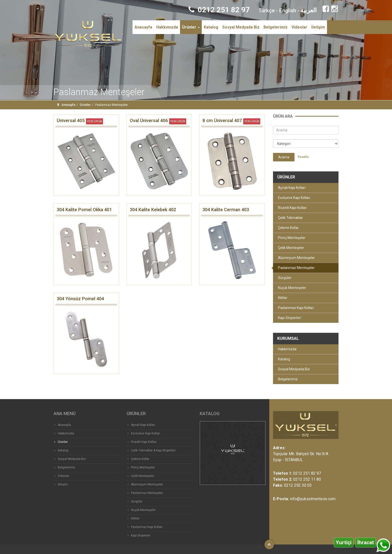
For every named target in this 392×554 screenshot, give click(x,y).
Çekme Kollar (288, 228)
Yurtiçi (344, 542)
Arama (284, 157)
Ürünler (191, 27)
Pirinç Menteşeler (292, 238)
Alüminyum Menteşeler (296, 258)
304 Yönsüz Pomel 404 (80, 299)
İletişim (318, 27)
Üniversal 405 (71, 120)
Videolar (299, 27)
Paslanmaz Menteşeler (296, 268)
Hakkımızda (167, 27)
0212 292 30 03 (298, 485)
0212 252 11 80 (307, 479)
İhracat (366, 542)
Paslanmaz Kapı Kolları (296, 308)
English (287, 11)
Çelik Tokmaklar (290, 218)
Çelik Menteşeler (291, 248)
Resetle (303, 157)
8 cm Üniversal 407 (222, 120)
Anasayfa (143, 27)
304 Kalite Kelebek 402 (153, 210)
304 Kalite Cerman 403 (226, 210)
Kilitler (283, 298)
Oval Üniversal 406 (149, 120)
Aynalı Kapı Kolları (292, 188)
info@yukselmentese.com (313, 499)
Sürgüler (285, 278)
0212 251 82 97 (219, 10)
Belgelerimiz (275, 27)
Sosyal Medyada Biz (241, 27)
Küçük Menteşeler (292, 288)
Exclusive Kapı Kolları (294, 198)
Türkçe (267, 11)
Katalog (211, 27)
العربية (308, 10)
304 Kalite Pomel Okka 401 (84, 210)
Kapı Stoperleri (289, 318)
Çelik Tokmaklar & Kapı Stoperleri (153, 450)
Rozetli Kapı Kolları (292, 208)
